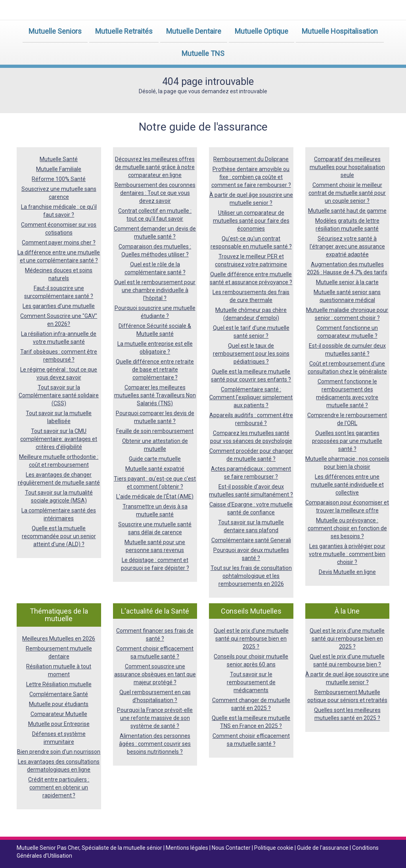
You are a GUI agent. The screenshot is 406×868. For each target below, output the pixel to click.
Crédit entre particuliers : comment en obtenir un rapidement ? (59, 787)
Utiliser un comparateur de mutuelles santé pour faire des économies (251, 221)
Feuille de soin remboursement (155, 431)
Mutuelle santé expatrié (155, 469)
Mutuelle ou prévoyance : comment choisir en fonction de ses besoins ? (347, 528)
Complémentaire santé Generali (251, 540)
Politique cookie (274, 848)
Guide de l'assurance (323, 848)
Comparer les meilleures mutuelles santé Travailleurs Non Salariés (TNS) (155, 395)
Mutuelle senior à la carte (347, 282)
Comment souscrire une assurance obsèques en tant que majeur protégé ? (155, 674)
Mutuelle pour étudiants (59, 704)
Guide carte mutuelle (155, 459)
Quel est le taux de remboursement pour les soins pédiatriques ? (251, 354)
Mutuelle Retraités (124, 31)
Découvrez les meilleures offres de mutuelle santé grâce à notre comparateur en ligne (155, 167)
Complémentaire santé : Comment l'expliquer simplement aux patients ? (251, 397)
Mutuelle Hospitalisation (340, 31)
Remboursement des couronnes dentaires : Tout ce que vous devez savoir (155, 193)
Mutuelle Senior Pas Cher (48, 848)
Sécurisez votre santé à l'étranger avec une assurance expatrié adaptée (347, 246)
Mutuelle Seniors (55, 31)
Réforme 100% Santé (59, 179)
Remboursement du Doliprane (251, 159)
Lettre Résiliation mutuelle (59, 684)
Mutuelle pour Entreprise (59, 724)
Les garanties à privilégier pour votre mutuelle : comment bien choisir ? (347, 554)
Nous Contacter (232, 848)
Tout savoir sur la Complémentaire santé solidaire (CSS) (59, 395)
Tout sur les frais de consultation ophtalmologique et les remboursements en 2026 (251, 576)
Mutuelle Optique (261, 31)
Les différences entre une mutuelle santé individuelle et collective (347, 485)
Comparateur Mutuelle (59, 714)
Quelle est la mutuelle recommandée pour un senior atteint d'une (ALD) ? (59, 536)
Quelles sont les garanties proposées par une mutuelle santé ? (347, 441)
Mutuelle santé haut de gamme (347, 211)
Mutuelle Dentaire (194, 31)
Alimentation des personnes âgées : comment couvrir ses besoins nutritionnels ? (155, 744)
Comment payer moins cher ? (59, 243)
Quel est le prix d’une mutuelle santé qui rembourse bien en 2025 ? (251, 639)
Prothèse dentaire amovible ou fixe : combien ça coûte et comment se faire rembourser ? (251, 177)
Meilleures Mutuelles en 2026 (59, 639)
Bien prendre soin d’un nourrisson (59, 752)
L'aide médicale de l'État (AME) (155, 497)
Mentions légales (188, 848)
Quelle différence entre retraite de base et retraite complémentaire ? (155, 370)
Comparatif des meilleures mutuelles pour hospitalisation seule (347, 167)
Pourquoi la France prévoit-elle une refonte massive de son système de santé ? (155, 718)
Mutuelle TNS (203, 53)
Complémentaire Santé (59, 694)
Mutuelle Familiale (59, 169)
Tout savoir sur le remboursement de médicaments (251, 682)
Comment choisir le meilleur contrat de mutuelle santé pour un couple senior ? (347, 193)
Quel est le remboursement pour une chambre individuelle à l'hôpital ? (155, 290)
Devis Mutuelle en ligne (347, 572)
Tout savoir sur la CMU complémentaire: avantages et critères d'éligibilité (59, 439)
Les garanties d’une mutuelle (59, 306)
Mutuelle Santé (59, 159)
